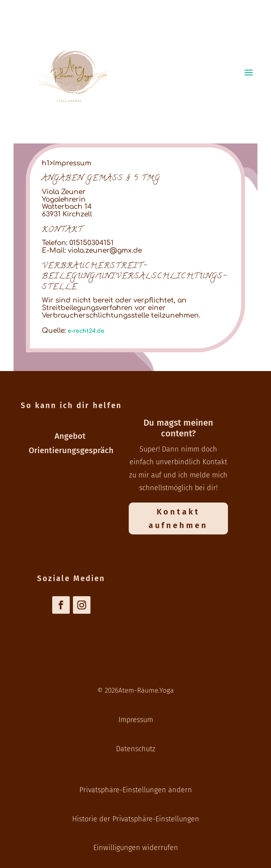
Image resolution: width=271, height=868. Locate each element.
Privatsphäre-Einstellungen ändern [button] (136, 790)
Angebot (71, 436)
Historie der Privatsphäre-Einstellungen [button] (136, 819)
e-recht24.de (86, 331)
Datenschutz (136, 749)
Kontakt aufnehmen (178, 518)
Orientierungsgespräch (71, 450)
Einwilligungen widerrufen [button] (136, 848)
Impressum (136, 720)
